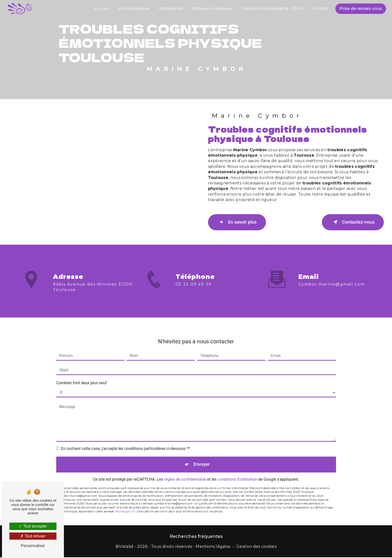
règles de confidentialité (185, 474)
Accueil (101, 9)
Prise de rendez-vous (360, 9)
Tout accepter (33, 526)
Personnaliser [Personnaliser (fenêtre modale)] (33, 546)
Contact (320, 9)
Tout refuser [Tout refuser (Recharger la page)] (33, 536)
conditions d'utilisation (237, 474)
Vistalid (126, 547)
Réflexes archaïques (212, 9)
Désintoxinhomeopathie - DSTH (272, 9)
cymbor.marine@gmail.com (332, 278)
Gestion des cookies (256, 547)
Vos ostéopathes (133, 9)
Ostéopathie (170, 9)
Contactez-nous (351, 222)
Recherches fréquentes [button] (196, 537)
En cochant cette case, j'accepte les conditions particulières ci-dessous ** (126, 442)
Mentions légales (213, 547)
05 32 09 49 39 (194, 291)
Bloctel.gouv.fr (125, 506)
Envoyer (202, 458)
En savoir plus (238, 222)
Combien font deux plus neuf (81, 376)
